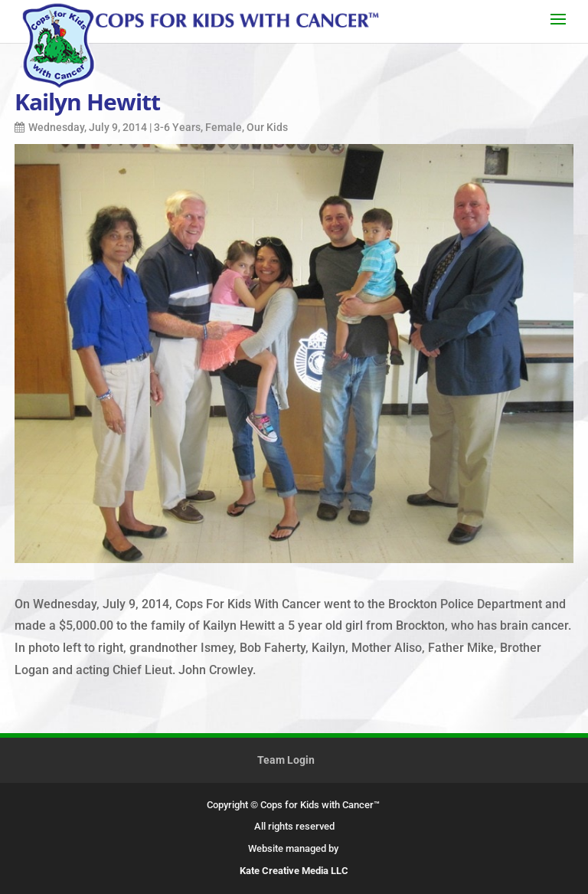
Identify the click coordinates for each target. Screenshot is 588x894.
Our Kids (267, 127)
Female (224, 127)
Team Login (286, 760)
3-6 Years (177, 127)
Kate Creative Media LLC (294, 871)
